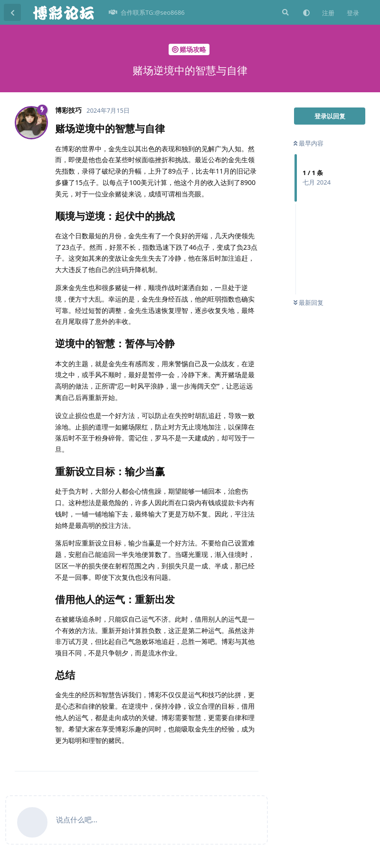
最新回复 (309, 302)
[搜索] (285, 12)
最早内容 (309, 143)
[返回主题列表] (12, 12)
